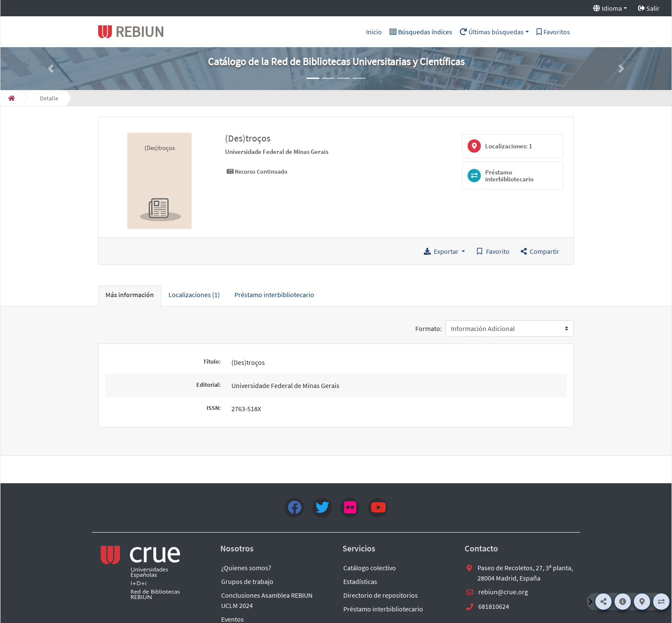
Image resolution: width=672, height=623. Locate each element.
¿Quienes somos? (246, 568)
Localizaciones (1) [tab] (194, 295)
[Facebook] (294, 508)
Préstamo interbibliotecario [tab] (274, 295)
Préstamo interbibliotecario (383, 609)
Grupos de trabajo (247, 581)
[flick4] (350, 508)
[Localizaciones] (642, 602)
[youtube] (378, 508)
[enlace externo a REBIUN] (141, 572)
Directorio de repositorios (381, 595)
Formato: (429, 328)
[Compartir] (603, 602)
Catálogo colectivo (370, 568)
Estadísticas (360, 581)
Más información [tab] (130, 295)
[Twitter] (322, 508)
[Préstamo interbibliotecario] (661, 602)
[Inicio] (12, 98)
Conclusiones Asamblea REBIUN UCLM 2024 (267, 600)
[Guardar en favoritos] (493, 251)
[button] (51, 69)
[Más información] (623, 602)
